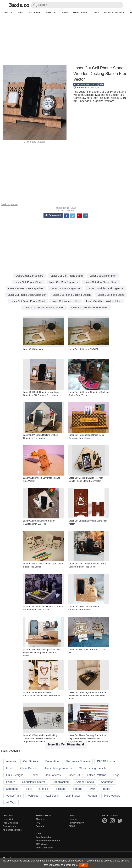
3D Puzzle (51, 13)
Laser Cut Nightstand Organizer (106, 288)
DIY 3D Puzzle (106, 761)
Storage (78, 789)
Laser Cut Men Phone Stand (101, 282)
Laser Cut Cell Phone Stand (67, 276)
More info (95, 88)
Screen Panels (85, 782)
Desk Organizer (9, 204)
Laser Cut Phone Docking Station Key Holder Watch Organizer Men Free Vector (42, 653)
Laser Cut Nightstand (34, 349)
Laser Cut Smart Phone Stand (28, 301)
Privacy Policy (76, 823)
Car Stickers (31, 761)
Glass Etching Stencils (93, 768)
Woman (92, 796)
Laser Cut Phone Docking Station (72, 295)
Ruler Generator (44, 848)
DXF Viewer (42, 844)
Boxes (65, 13)
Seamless (107, 782)
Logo (117, 775)
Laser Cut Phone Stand (111, 295)
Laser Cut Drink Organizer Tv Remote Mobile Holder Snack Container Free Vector (87, 695)
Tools (20, 13)
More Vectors (112, 796)
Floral (10, 768)
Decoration (52, 761)
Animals (11, 761)
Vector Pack (13, 796)
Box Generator (43, 837)
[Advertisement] (66, 40)
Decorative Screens (78, 761)
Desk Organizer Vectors (29, 276)
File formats (35, 13)
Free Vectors (9, 826)
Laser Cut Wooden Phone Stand (90, 307)
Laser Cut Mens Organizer (65, 288)
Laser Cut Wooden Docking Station (44, 307)
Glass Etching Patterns (58, 768)
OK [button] (84, 865)
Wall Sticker (73, 796)
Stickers (61, 789)
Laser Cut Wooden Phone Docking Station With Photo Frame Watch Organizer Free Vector (40, 738)
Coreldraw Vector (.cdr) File (89, 84)
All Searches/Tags (12, 830)
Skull (29, 789)
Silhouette (12, 789)
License (73, 819)
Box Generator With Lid (48, 841)
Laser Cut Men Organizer (63, 282)
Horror (34, 775)
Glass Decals (28, 768)
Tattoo (107, 789)
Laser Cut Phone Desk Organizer (27, 295)
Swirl (93, 789)
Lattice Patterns (97, 775)
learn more (72, 865)
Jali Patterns (53, 775)
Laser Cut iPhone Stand (28, 282)
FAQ (38, 823)
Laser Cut (8, 13)
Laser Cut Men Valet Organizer (26, 288)
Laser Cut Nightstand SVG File (84, 349)
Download (53, 215)
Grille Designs (15, 775)
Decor (96, 13)
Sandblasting (61, 782)
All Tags (11, 803)
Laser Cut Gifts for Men (103, 276)
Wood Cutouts (80, 13)
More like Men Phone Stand (66, 745)
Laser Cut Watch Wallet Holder (104, 301)
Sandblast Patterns (34, 782)
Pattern (11, 782)
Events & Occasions (114, 13)
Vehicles (33, 796)
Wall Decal (52, 796)
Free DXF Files (10, 823)
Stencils (44, 789)
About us (40, 819)
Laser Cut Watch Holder (66, 301)
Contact (40, 826)
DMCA (72, 826)
